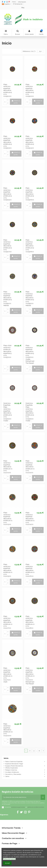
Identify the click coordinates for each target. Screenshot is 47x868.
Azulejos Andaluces (12, 772)
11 (39, 751)
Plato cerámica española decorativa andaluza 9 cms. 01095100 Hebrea (8, 299)
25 (41, 51)
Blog (23, 8)
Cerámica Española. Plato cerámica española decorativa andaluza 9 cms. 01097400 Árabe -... (30, 412)
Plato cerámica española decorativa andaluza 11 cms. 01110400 (30, 519)
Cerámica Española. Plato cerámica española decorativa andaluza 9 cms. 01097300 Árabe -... (8, 412)
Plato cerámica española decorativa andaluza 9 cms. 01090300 (8, 142)
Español (6, 4)
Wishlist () (18, 4)
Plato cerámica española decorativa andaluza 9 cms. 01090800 (30, 246)
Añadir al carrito (16, 102)
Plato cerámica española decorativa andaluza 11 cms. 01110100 (8, 467)
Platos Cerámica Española (14, 762)
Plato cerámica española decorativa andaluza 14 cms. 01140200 (8, 730)
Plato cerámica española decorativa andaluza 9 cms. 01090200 (30, 90)
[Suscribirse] (43, 797)
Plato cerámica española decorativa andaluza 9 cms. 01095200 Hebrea (30, 299)
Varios (7, 776)
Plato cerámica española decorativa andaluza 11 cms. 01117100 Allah (8, 675)
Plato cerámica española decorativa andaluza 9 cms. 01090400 (30, 142)
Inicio (14, 2)
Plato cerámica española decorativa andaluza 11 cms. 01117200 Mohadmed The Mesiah (30, 676)
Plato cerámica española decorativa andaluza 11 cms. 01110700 (8, 622)
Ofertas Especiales (12, 768)
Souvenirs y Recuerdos (13, 774)
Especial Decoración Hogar (14, 764)
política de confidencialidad (36, 807)
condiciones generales (18, 807)
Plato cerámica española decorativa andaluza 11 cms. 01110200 (30, 467)
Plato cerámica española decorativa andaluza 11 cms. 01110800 (30, 622)
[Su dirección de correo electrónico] (21, 797)
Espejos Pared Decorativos (14, 766)
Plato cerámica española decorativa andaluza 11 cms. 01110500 (8, 570)
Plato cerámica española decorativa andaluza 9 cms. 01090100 (8, 90)
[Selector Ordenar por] (29, 51)
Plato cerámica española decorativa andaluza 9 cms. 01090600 (30, 194)
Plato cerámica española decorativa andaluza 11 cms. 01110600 (30, 570)
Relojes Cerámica (11, 770)
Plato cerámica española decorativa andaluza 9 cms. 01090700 (8, 246)
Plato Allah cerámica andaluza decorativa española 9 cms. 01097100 (7, 351)
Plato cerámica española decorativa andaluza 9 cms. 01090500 (8, 194)
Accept (7, 863)
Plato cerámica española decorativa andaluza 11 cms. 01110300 (8, 519)
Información (22, 2)
